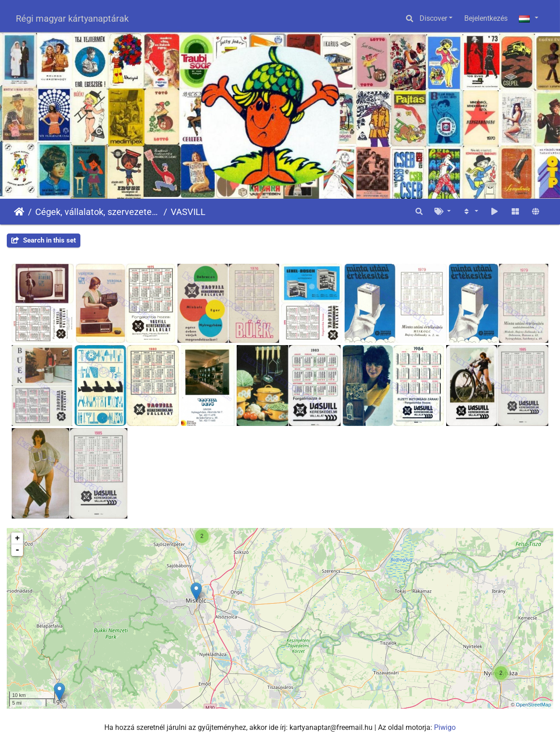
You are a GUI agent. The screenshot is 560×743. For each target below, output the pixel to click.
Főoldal (19, 212)
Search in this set (44, 240)
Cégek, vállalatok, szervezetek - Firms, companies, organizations (98, 212)
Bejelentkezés (486, 18)
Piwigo (445, 727)
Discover (433, 18)
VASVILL (188, 212)
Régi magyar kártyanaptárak (72, 19)
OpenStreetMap (533, 705)
